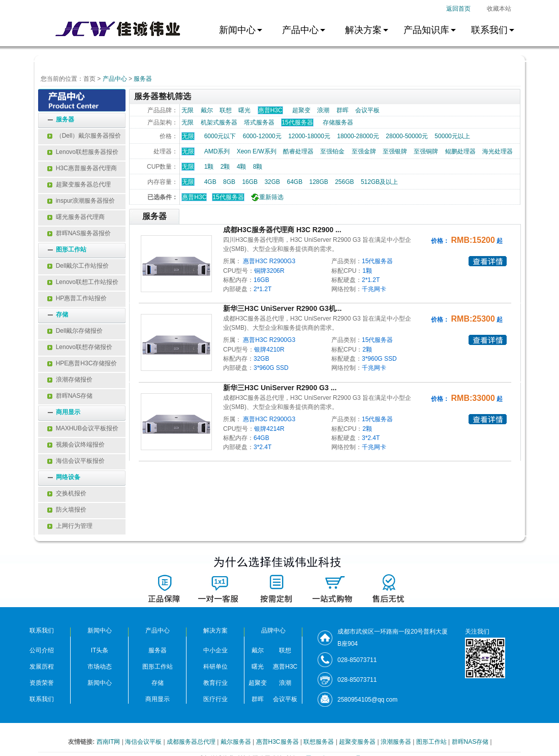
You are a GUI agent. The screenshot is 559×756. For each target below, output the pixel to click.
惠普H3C (194, 197)
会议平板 (367, 110)
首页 (89, 79)
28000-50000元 (407, 136)
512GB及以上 (379, 182)
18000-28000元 (358, 136)
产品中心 (115, 79)
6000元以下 (220, 136)
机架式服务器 (219, 122)
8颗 (258, 167)
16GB (250, 182)
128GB (318, 182)
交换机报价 (67, 493)
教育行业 (215, 683)
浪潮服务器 (397, 742)
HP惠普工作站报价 (77, 298)
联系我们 (42, 699)
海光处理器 (498, 151)
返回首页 (458, 9)
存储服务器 (338, 122)
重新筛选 (267, 197)
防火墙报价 (67, 510)
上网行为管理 (70, 526)
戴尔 (207, 110)
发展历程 (42, 667)
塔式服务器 (259, 122)
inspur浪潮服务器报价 (81, 201)
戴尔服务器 (237, 742)
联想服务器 (319, 742)
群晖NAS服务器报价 (79, 233)
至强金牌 (364, 151)
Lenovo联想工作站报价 (83, 282)
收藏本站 (499, 9)
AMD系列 (217, 151)
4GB (210, 182)
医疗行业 (215, 699)
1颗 (209, 167)
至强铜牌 (426, 151)
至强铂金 (332, 151)
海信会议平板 (144, 742)
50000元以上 (452, 136)
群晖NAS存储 (70, 396)
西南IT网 (109, 742)
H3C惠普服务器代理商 (82, 168)
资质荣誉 (42, 683)
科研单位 (215, 667)
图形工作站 (71, 249)
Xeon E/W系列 (257, 151)
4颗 (242, 167)
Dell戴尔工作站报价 (78, 266)
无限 (188, 110)
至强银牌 (395, 151)
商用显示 (68, 412)
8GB (229, 182)
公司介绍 (42, 650)
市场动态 (100, 667)
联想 (226, 110)
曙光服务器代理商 (76, 217)
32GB (272, 182)
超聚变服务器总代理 (79, 184)
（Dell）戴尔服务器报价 (84, 136)
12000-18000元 (309, 136)
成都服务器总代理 (192, 742)
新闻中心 (100, 683)
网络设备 (68, 477)
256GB (344, 182)
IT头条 (100, 650)
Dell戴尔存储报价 (75, 331)
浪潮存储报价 (70, 380)
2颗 (225, 167)
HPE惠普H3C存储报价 (82, 363)
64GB (294, 182)
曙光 (244, 110)
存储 (62, 314)
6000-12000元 (262, 136)
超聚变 (301, 110)
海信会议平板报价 (76, 461)
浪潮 (323, 110)
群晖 (343, 110)
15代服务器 (228, 197)
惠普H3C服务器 (278, 742)
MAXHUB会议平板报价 (83, 428)
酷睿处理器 (298, 151)
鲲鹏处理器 (460, 151)
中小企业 (215, 650)
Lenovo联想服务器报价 (83, 152)
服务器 (143, 79)
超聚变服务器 (358, 742)
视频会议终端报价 (76, 445)
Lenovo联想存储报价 (80, 347)
